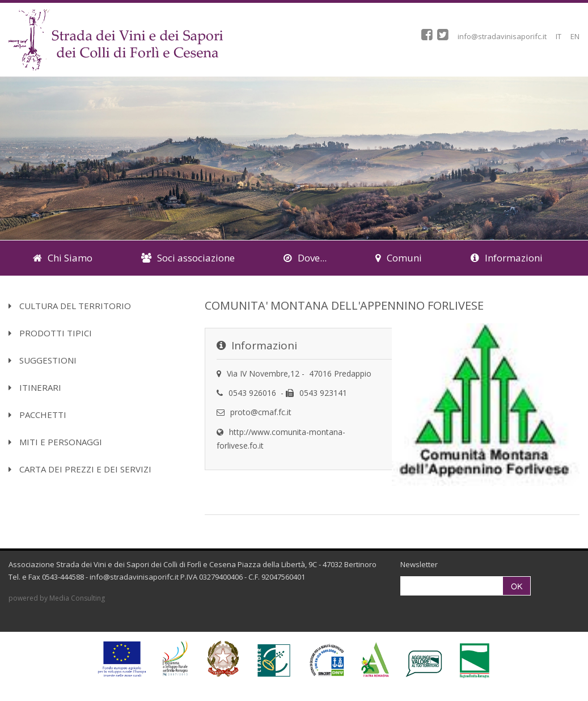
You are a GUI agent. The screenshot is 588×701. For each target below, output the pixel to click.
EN (575, 36)
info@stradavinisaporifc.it (502, 36)
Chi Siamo (63, 258)
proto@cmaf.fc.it (261, 412)
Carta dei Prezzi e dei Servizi (80, 469)
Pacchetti (37, 415)
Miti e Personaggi (55, 442)
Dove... (305, 258)
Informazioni (507, 258)
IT (559, 36)
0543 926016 (252, 393)
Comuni (399, 258)
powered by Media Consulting (57, 598)
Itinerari (35, 387)
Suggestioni (43, 360)
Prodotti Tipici (50, 333)
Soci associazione (188, 258)
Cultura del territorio (70, 306)
